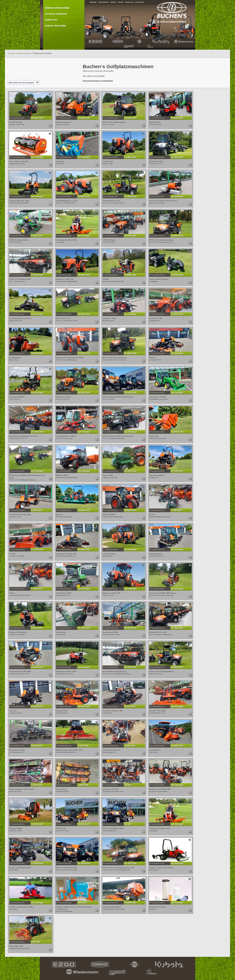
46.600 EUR (130, 510)
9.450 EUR (83, 746)
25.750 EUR (37, 432)
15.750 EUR (84, 628)
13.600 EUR (37, 706)
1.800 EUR (83, 785)
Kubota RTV (51, 20)
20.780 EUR (84, 863)
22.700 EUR (177, 471)
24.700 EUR (37, 667)
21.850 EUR (177, 314)
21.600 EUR (177, 667)
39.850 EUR (130, 236)
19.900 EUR (37, 824)
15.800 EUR (84, 550)
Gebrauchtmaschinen (57, 8)
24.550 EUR (130, 667)
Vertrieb (120, 2)
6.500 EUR (130, 706)
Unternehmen (104, 2)
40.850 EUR (37, 118)
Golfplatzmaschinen (24, 53)
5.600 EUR (37, 510)
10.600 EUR (37, 353)
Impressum (129, 2)
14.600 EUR (84, 118)
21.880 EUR (130, 196)
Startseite (93, 2)
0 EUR (128, 785)
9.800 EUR (37, 746)
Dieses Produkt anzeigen (50, 94)
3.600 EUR (130, 746)
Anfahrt (113, 2)
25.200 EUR (84, 314)
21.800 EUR (177, 236)
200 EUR (82, 903)
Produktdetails (17, 118)
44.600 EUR (130, 118)
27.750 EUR (37, 550)
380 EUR (36, 942)
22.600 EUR (177, 157)
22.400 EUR (37, 863)
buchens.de (140, 2)
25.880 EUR (84, 196)
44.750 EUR (130, 863)
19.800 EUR (84, 275)
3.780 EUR (176, 510)
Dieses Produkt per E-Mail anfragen (50, 126)
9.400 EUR (37, 236)
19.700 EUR (130, 628)
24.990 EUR (130, 903)
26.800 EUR (84, 510)
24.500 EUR (84, 706)
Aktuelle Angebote (56, 14)
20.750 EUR (130, 471)
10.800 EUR (177, 275)
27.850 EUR (84, 353)
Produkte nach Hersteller (42, 53)
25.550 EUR (37, 275)
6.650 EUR (37, 628)
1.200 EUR (37, 785)
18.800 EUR (130, 275)
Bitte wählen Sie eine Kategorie (21, 83)
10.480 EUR (177, 746)
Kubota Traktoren (55, 26)
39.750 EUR (84, 393)
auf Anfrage (37, 157)
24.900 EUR (177, 118)
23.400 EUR (130, 157)
